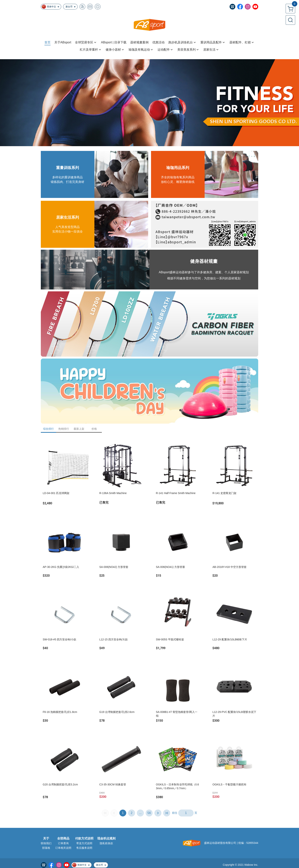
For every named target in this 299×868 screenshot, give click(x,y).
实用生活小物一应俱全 (68, 232)
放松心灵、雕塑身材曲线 (178, 182)
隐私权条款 (106, 843)
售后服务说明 (84, 848)
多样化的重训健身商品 (68, 177)
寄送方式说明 (84, 843)
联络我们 (46, 843)
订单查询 (63, 843)
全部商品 (63, 839)
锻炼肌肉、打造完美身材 (68, 182)
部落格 (46, 848)
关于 (46, 839)
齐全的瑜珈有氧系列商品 (178, 177)
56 (149, 813)
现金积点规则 (106, 839)
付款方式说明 (84, 839)
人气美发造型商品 (68, 227)
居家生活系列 (68, 217)
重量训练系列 (68, 168)
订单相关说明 (63, 848)
